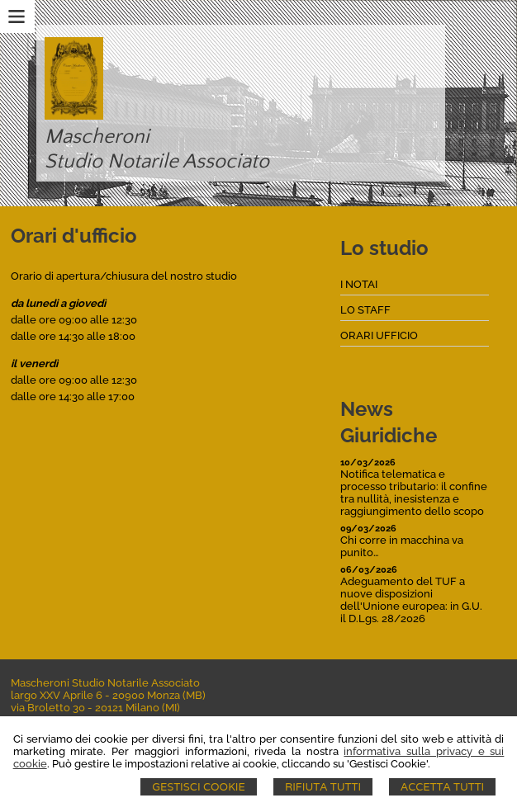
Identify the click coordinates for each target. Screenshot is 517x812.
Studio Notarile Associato (157, 162)
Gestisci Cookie (199, 787)
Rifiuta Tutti (323, 787)
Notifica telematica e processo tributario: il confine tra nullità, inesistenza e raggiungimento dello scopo (414, 493)
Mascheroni (97, 137)
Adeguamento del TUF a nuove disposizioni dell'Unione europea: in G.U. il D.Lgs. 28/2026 (411, 600)
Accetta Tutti (442, 787)
